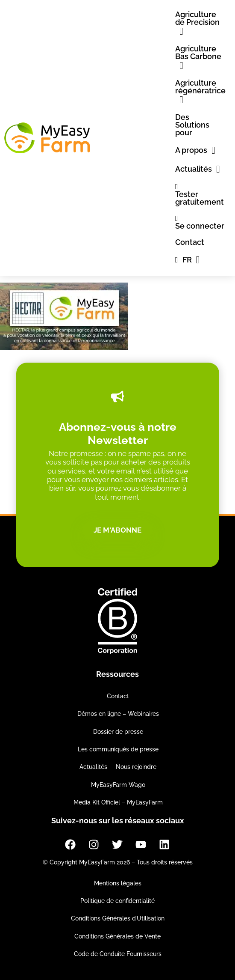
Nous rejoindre (136, 767)
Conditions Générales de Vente (117, 936)
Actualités (93, 767)
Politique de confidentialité (117, 901)
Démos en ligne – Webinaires (118, 714)
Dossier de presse (118, 732)
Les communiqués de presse (118, 749)
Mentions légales (118, 883)
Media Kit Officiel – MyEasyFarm (118, 802)
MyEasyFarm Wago (118, 785)
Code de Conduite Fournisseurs (118, 954)
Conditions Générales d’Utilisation (118, 918)
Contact (118, 696)
